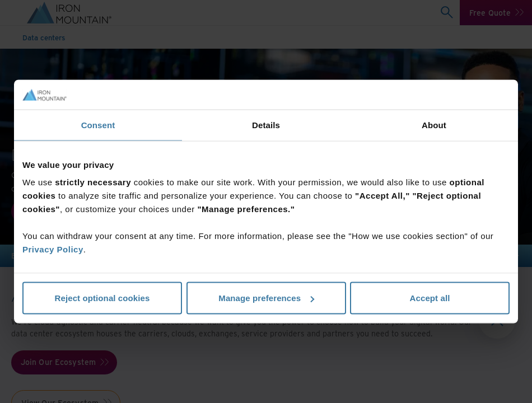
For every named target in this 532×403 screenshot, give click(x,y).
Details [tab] (266, 125)
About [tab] (434, 125)
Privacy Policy (53, 249)
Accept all (430, 298)
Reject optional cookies (102, 298)
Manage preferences (266, 298)
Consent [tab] (98, 125)
